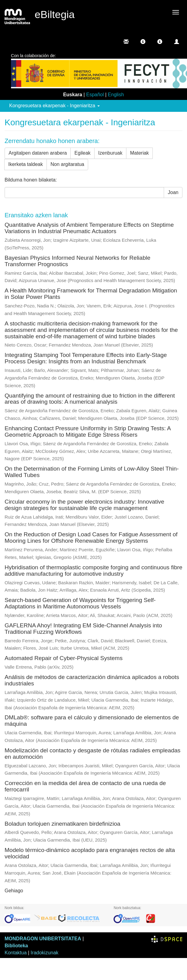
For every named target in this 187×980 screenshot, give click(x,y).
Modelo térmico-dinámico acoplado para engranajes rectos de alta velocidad (90, 853)
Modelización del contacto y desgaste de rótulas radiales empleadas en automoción (93, 754)
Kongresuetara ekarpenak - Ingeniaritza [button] (54, 106)
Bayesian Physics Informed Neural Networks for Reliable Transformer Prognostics (77, 261)
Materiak (139, 153)
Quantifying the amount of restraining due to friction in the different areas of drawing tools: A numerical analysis (90, 399)
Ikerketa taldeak (26, 164)
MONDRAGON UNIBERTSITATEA (43, 939)
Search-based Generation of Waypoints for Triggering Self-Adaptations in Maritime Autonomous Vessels (80, 603)
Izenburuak (110, 153)
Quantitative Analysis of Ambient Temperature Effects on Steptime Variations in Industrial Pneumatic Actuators (89, 228)
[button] (143, 42)
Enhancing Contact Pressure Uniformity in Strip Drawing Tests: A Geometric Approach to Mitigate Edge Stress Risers (88, 431)
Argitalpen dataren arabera (38, 153)
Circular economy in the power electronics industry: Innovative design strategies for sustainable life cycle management (84, 505)
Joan (173, 192)
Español (95, 95)
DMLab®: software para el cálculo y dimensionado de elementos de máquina (92, 721)
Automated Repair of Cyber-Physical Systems (64, 658)
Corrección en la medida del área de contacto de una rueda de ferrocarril (85, 786)
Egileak (82, 153)
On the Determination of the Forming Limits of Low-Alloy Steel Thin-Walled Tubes (92, 472)
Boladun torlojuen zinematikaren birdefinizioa (62, 824)
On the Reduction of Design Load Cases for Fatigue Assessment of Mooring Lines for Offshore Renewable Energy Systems (91, 538)
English (116, 95)
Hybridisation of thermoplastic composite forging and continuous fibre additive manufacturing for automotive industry (93, 571)
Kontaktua (16, 953)
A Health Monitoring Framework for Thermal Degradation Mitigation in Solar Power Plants (91, 294)
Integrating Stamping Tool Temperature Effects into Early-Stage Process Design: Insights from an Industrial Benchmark (86, 358)
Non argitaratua (67, 164)
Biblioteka (16, 946)
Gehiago (14, 891)
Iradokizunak (45, 953)
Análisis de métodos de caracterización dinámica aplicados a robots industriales (92, 680)
